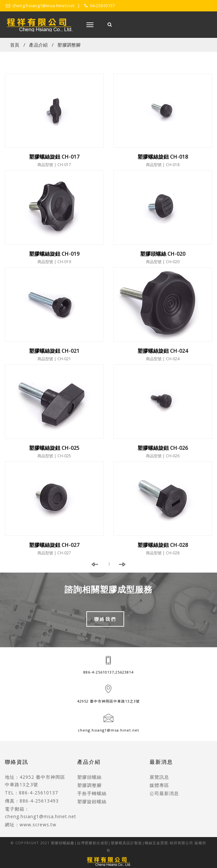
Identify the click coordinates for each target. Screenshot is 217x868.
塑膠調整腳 (69, 45)
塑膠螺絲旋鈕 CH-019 (54, 254)
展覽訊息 (159, 777)
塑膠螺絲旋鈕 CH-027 (54, 545)
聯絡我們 (105, 619)
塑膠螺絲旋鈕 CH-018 (163, 157)
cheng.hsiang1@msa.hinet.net (108, 730)
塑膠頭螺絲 (89, 777)
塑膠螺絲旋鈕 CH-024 (163, 351)
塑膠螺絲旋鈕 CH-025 (54, 448)
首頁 (15, 45)
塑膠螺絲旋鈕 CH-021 (54, 351)
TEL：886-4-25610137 (31, 793)
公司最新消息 (164, 793)
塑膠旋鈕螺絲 (92, 801)
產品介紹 (38, 45)
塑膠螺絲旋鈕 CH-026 (163, 448)
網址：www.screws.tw (31, 825)
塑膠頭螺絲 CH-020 (163, 254)
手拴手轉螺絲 (92, 793)
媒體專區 (159, 785)
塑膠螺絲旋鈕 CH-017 (54, 157)
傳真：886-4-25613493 (32, 801)
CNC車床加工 (92, 810)
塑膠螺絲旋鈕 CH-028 (163, 545)
